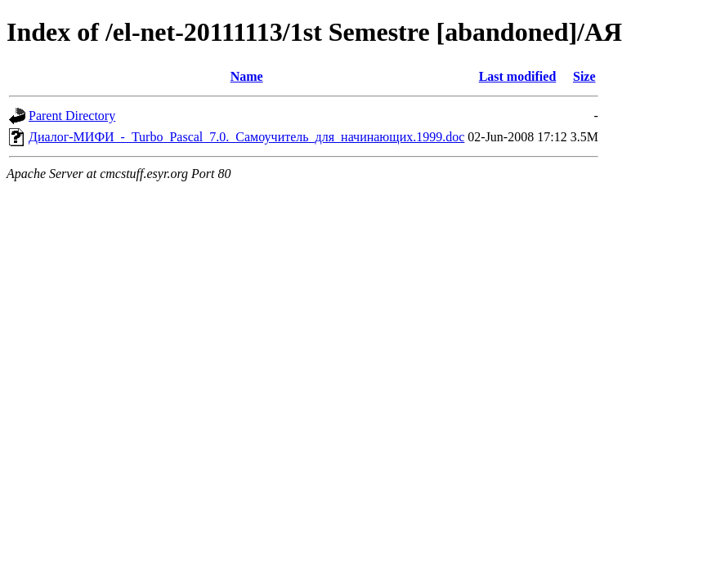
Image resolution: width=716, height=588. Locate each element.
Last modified (518, 76)
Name (247, 76)
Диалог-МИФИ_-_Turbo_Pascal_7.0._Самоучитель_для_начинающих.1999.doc (246, 137)
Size (584, 76)
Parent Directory (72, 116)
